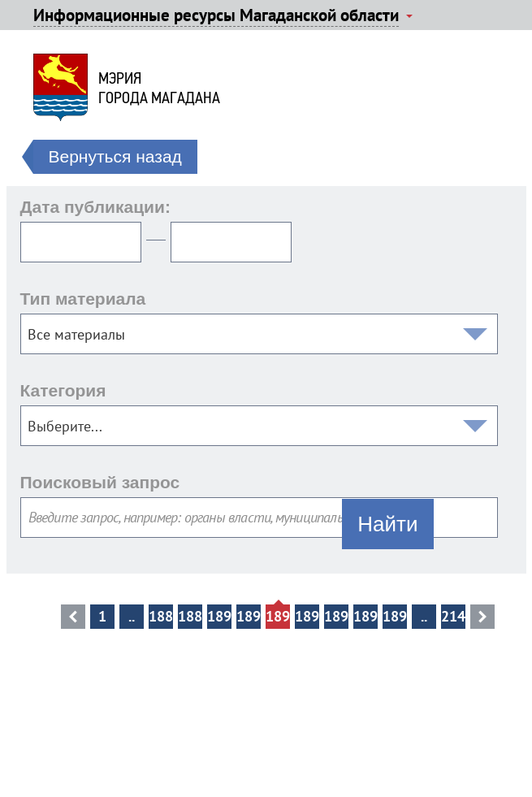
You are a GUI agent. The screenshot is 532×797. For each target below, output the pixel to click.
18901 (249, 616)
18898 (161, 616)
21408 (453, 616)
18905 (365, 616)
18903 (307, 616)
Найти (387, 524)
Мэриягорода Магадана (159, 88)
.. (132, 616)
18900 (219, 616)
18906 (395, 616)
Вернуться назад (115, 156)
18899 (190, 616)
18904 (336, 616)
